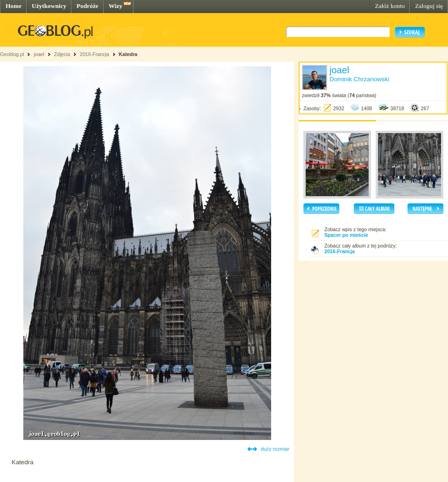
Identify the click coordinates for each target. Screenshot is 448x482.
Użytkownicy (49, 6)
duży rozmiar (275, 449)
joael (39, 54)
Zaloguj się (429, 6)
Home (14, 6)
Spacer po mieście (346, 235)
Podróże (87, 6)
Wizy (115, 6)
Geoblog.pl (12, 54)
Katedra (128, 54)
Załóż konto (390, 6)
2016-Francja (94, 54)
